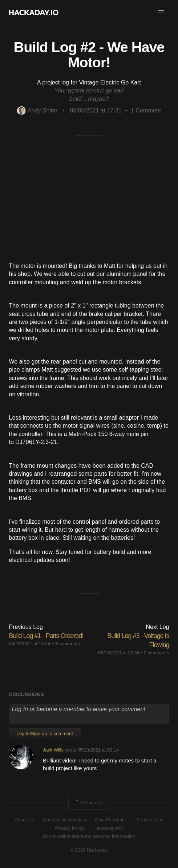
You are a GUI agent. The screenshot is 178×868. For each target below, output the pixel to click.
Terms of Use (149, 820)
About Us (24, 820)
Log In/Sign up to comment (45, 734)
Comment (146, 110)
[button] (161, 12)
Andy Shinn (37, 110)
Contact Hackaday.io (64, 820)
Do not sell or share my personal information (89, 836)
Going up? (89, 803)
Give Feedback (111, 820)
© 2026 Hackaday (89, 850)
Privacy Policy (70, 828)
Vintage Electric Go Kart (110, 82)
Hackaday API (108, 828)
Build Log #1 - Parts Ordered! (46, 636)
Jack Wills (53, 750)
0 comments (67, 644)
